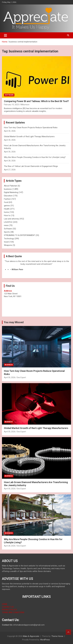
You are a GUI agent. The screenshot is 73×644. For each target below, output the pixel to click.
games (7, 206)
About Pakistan (11, 186)
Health (7, 209)
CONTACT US (8, 607)
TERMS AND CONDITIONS (13, 612)
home (6, 212)
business (8, 189)
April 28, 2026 (10, 546)
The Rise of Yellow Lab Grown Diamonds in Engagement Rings (31, 166)
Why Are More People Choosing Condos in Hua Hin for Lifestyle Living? (35, 157)
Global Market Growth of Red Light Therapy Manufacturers (29, 137)
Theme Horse (57, 636)
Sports (7, 232)
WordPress (45, 640)
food (6, 202)
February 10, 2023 (11, 105)
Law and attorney (11, 219)
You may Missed (14, 322)
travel (6, 242)
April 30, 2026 (10, 377)
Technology (9, 239)
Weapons (8, 245)
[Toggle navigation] (5, 35)
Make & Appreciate (31, 636)
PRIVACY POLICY (9, 610)
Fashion (7, 199)
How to (7, 215)
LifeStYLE (8, 222)
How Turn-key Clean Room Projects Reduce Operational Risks (31, 128)
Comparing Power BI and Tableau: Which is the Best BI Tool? (36, 101)
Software (9, 95)
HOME (5, 604)
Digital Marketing (11, 192)
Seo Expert (21, 377)
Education (8, 196)
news (6, 225)
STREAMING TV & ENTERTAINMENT (20, 235)
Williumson (25, 105)
